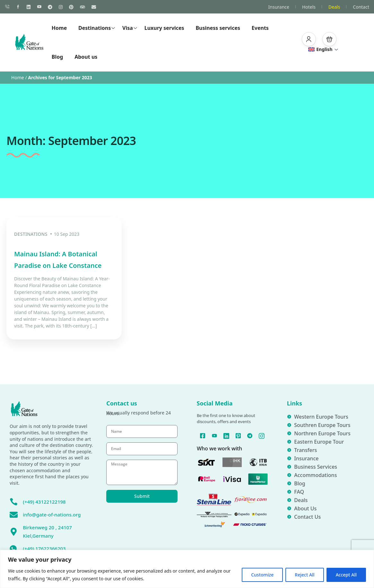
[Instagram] (232, 444)
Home (59, 28)
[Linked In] (232, 435)
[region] (187, 569)
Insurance (279, 7)
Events (260, 28)
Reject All (304, 575)
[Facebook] (207, 435)
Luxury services (164, 28)
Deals (334, 7)
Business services (218, 28)
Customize (262, 575)
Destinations (97, 28)
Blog (57, 57)
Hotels (309, 7)
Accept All (346, 575)
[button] (309, 39)
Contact (361, 7)
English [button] (323, 49)
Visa (130, 28)
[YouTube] (219, 435)
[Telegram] (257, 435)
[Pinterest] (245, 435)
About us (86, 57)
